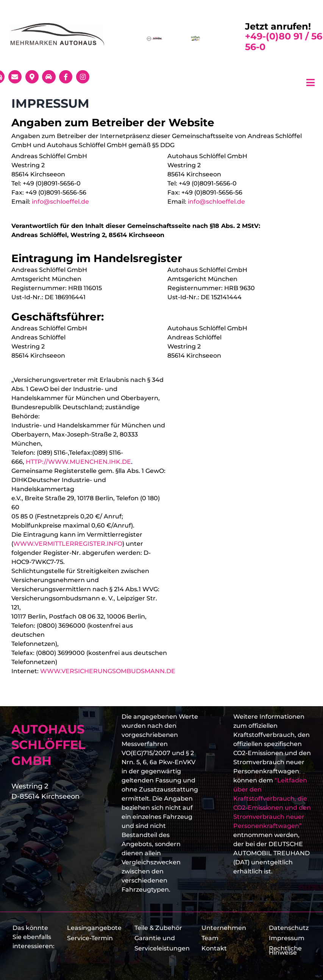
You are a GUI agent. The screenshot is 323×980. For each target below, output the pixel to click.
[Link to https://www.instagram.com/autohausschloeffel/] (83, 77)
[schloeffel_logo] (155, 38)
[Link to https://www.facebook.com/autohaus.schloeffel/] (66, 77)
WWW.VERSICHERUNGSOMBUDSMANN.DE (108, 671)
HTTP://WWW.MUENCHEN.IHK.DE (78, 462)
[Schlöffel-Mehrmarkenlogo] (57, 26)
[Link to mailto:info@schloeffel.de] (15, 77)
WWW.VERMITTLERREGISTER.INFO (68, 544)
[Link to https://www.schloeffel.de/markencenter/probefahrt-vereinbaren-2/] (49, 77)
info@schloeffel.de (60, 202)
